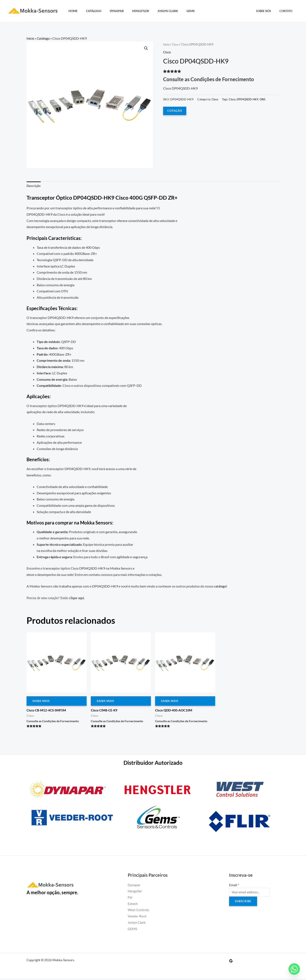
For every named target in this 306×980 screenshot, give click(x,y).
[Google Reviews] (231, 963)
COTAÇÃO (175, 111)
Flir (130, 899)
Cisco (177, 44)
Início (31, 38)
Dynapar (111, 11)
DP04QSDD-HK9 (250, 99)
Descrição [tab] (34, 186)
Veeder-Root (137, 918)
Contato (287, 11)
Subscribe (244, 904)
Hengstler (132, 11)
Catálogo (90, 11)
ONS (266, 99)
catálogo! (221, 587)
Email (234, 887)
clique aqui (77, 599)
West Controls (138, 912)
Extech (133, 905)
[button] (146, 49)
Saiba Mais (42, 702)
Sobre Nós (268, 11)
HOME (72, 11)
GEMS (178, 11)
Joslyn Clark (157, 11)
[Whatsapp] (294, 969)
